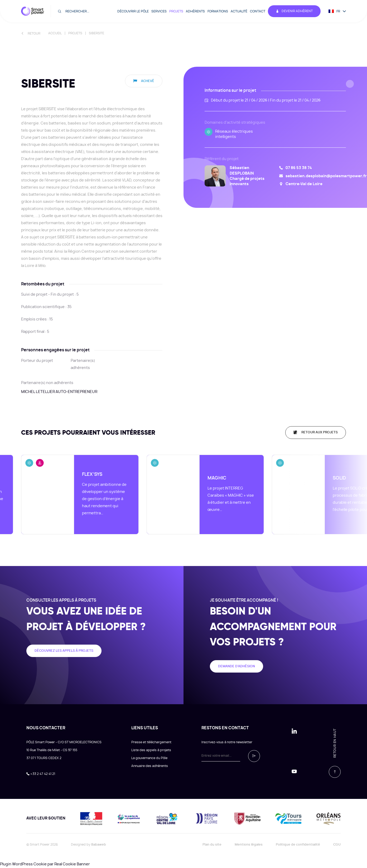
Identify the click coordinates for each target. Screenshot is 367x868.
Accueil (55, 33)
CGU (337, 845)
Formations (218, 11)
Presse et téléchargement (151, 742)
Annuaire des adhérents (150, 766)
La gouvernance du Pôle (149, 758)
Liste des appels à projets (151, 750)
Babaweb (99, 845)
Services (159, 11)
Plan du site (212, 845)
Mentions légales (249, 845)
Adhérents (195, 11)
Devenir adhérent (294, 11)
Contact (258, 11)
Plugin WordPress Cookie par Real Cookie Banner (45, 864)
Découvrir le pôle (133, 11)
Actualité (239, 11)
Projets (176, 11)
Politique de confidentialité (298, 845)
